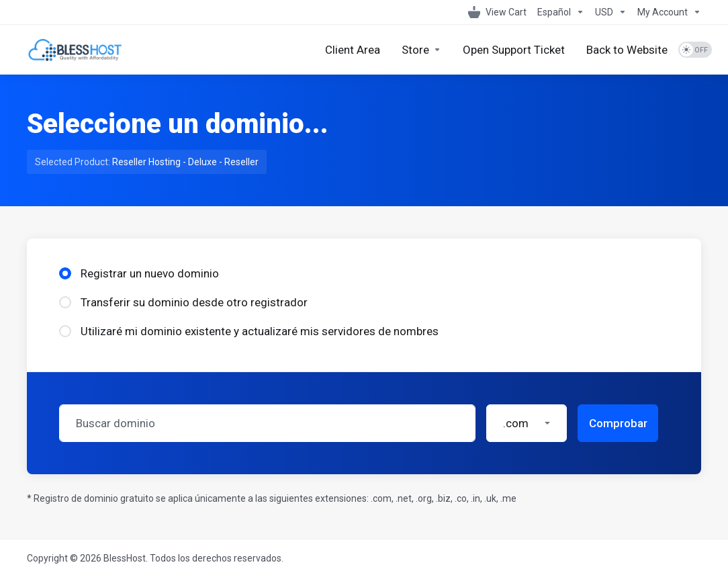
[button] (527, 423)
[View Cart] (497, 12)
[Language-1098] (561, 12)
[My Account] (667, 12)
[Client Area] (353, 50)
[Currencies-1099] (611, 12)
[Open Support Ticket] (514, 50)
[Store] (421, 50)
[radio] (65, 273)
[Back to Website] (627, 50)
